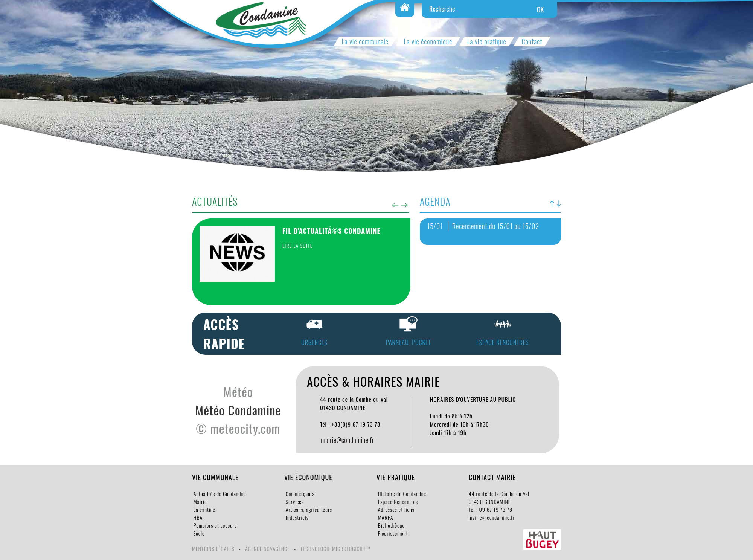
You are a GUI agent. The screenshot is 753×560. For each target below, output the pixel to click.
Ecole (198, 533)
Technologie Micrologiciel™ (335, 549)
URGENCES (314, 342)
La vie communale (365, 41)
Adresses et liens (396, 509)
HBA (197, 517)
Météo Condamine (238, 410)
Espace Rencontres (397, 501)
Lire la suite (297, 245)
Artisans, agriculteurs (308, 509)
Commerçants (300, 494)
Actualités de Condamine (219, 494)
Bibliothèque (391, 525)
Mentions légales (213, 549)
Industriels (296, 517)
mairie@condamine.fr (492, 517)
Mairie (200, 501)
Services (294, 501)
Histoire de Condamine (401, 494)
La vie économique (428, 41)
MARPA (385, 517)
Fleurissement (392, 533)
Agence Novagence (267, 549)
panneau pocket (409, 342)
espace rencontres (502, 342)
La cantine (204, 509)
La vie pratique (487, 41)
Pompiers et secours (214, 525)
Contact (532, 41)
